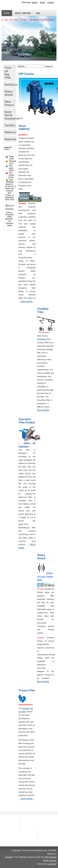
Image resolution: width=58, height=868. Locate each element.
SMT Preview (26, 74)
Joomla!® (52, 864)
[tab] (15, 66)
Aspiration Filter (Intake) (27, 421)
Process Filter (27, 690)
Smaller (51, 2)
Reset (42, 2)
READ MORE (27, 301)
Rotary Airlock (41, 557)
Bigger (35, 2)
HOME (7, 13)
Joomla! (8, 857)
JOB (38, 13)
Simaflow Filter (43, 310)
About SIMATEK (23, 13)
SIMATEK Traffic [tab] (8, 148)
